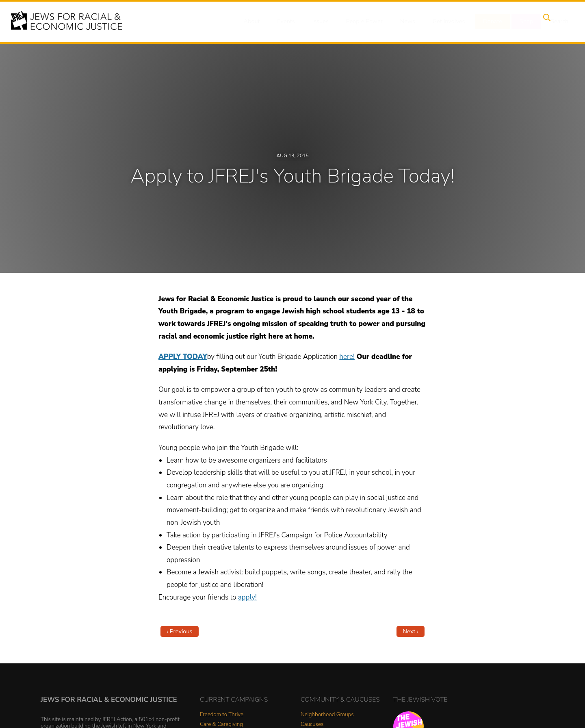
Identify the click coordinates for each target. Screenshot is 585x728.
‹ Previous (180, 631)
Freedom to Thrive (222, 715)
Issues (316, 22)
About (252, 22)
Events (284, 22)
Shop (514, 22)
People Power (359, 22)
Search (545, 22)
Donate (483, 22)
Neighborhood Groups (327, 715)
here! (347, 357)
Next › (411, 631)
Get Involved (441, 22)
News (401, 22)
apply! (247, 597)
